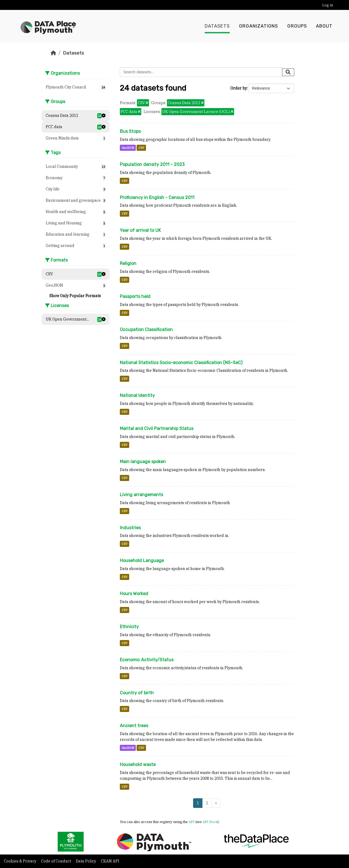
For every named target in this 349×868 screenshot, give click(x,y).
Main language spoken (143, 462)
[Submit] (288, 72)
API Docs (210, 822)
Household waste (138, 764)
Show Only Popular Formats (75, 296)
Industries (130, 528)
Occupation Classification (146, 330)
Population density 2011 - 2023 (152, 164)
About (324, 26)
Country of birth (137, 693)
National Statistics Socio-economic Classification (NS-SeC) (181, 363)
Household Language (142, 561)
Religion (128, 263)
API (192, 822)
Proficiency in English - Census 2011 (157, 197)
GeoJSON (128, 148)
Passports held (135, 296)
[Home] (53, 53)
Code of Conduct (56, 861)
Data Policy (86, 861)
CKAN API (110, 861)
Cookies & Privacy (21, 861)
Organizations (259, 26)
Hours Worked (134, 594)
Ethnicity (129, 627)
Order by (239, 88)
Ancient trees (134, 726)
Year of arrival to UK (140, 230)
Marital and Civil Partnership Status (157, 428)
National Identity (137, 395)
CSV (141, 148)
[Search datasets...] (201, 72)
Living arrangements (141, 495)
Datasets (217, 26)
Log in (328, 5)
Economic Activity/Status (147, 660)
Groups (297, 26)
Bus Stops (130, 131)
